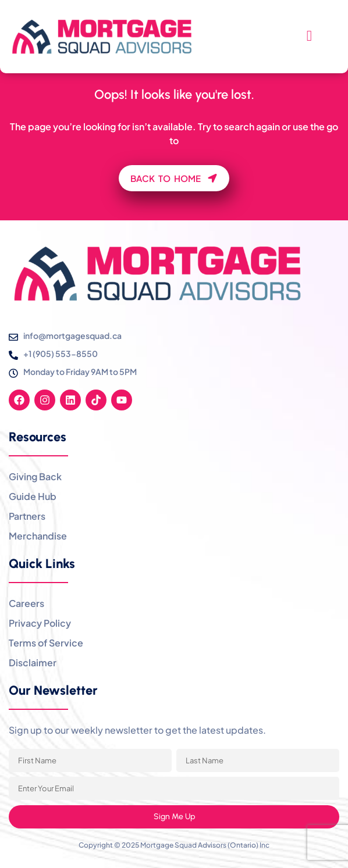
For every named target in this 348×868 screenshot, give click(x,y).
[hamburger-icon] (309, 37)
